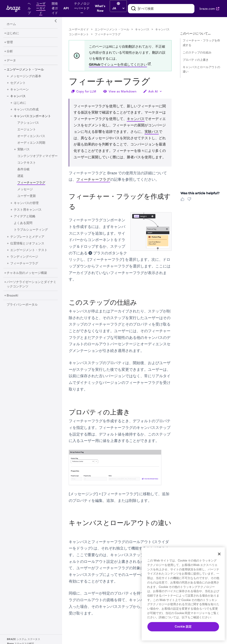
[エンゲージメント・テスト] (29, 250)
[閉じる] (219, 554)
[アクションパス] (28, 123)
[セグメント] (18, 83)
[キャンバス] (18, 96)
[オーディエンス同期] (31, 143)
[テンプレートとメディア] (27, 237)
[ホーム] (11, 24)
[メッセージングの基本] (26, 76)
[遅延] (20, 176)
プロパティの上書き (196, 60)
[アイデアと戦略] (25, 216)
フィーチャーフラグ (93, 179)
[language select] (118, 8)
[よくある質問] (23, 223)
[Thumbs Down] (190, 201)
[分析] (10, 51)
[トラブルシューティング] (31, 230)
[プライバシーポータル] (22, 305)
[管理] (10, 42)
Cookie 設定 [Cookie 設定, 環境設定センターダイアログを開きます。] (183, 627)
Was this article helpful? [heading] (200, 193)
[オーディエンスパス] (31, 136)
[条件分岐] (23, 169)
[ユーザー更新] (27, 196)
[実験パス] (23, 149)
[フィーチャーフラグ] (24, 263)
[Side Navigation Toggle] (56, 21)
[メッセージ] (25, 189)
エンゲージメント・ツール (112, 29)
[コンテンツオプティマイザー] (37, 156)
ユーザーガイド (79, 29)
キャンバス (142, 29)
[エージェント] (27, 130)
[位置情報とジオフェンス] (27, 243)
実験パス (152, 132)
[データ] (11, 61)
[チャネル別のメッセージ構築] (27, 273)
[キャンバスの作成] (26, 110)
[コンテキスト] (27, 163)
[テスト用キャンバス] (28, 210)
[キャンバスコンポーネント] (32, 116)
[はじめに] (13, 33)
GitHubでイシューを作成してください (118, 65)
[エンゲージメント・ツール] (25, 70)
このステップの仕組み (197, 52)
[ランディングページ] (24, 257)
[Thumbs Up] (183, 201)
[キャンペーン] (20, 90)
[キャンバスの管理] (26, 203)
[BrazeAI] (12, 296)
